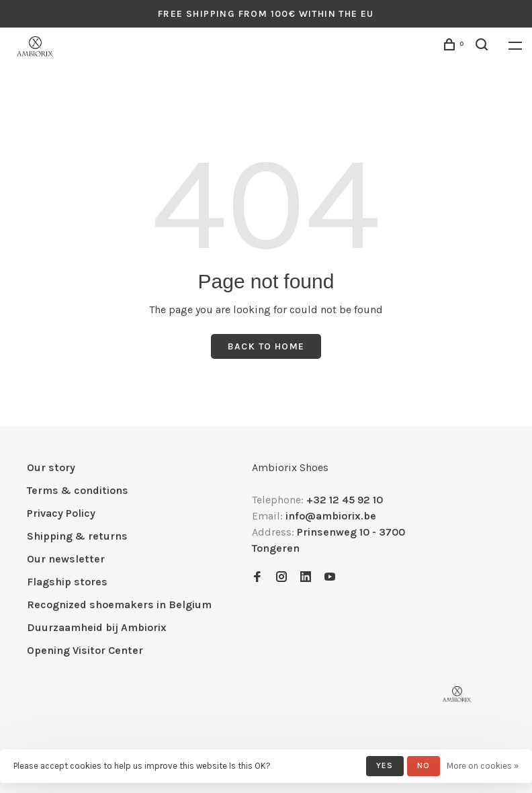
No (424, 765)
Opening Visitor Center (85, 650)
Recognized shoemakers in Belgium (119, 604)
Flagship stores (67, 582)
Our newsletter (66, 559)
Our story (51, 467)
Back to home (266, 346)
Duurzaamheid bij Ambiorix (97, 627)
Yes (385, 765)
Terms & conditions (78, 490)
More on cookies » (483, 766)
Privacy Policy (61, 513)
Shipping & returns (77, 536)
